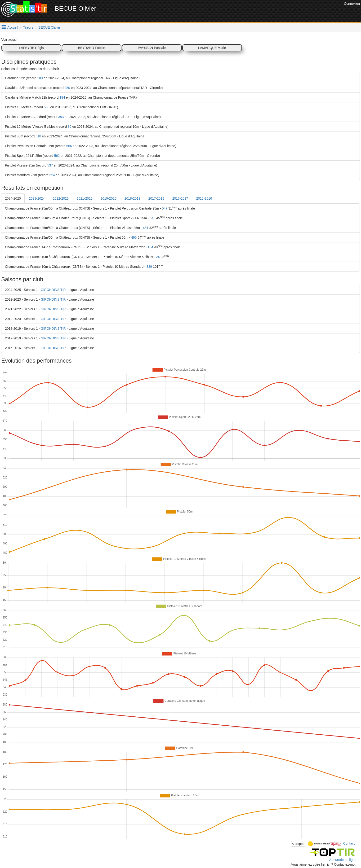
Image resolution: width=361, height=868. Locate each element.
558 (47, 107)
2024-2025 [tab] (13, 198)
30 (70, 127)
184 (62, 97)
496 (134, 237)
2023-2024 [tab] (37, 198)
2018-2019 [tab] (132, 198)
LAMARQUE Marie (212, 48)
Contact (349, 843)
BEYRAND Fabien (92, 48)
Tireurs (28, 27)
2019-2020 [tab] (109, 198)
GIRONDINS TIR (53, 290)
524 (52, 175)
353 (61, 117)
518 (38, 136)
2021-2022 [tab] (85, 198)
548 (153, 218)
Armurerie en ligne (343, 860)
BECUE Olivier (49, 27)
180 (40, 78)
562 (57, 156)
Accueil (13, 27)
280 (67, 88)
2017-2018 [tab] (156, 198)
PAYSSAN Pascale (152, 48)
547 (165, 208)
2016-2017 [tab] (180, 198)
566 (69, 146)
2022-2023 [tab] (61, 198)
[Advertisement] (257, 12)
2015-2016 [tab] (204, 198)
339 (149, 267)
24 (158, 257)
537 (50, 165)
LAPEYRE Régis (31, 48)
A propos (298, 844)
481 (146, 228)
